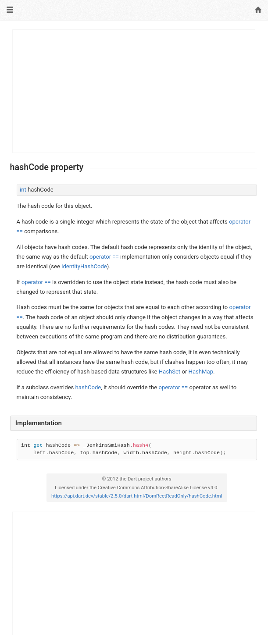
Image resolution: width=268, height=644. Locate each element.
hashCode (88, 387)
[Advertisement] (134, 91)
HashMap (201, 372)
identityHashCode (84, 266)
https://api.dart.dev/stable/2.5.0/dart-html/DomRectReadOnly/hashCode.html (137, 496)
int (23, 190)
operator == (104, 257)
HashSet (170, 372)
